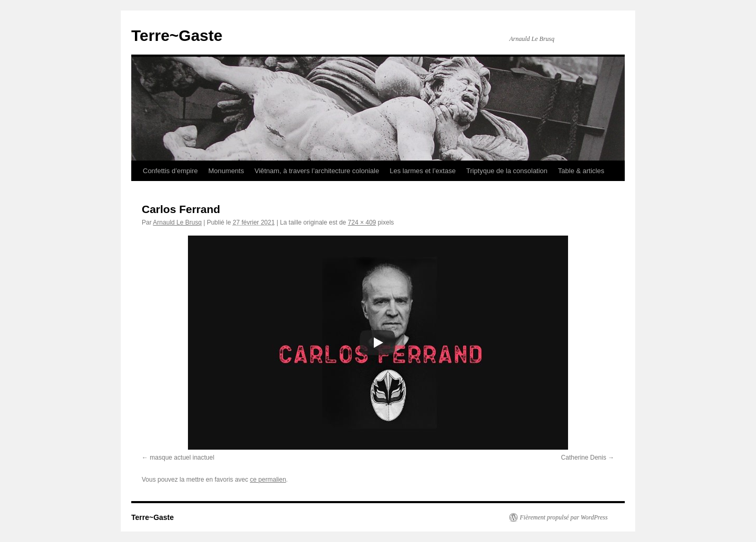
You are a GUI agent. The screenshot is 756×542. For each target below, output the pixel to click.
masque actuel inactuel (182, 458)
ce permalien (268, 480)
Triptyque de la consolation (507, 171)
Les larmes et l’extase (423, 171)
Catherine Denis (584, 458)
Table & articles (581, 171)
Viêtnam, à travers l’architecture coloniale (317, 171)
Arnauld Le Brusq (177, 222)
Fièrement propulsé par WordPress (564, 517)
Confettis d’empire (170, 171)
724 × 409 (362, 222)
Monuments (226, 171)
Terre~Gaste (177, 35)
